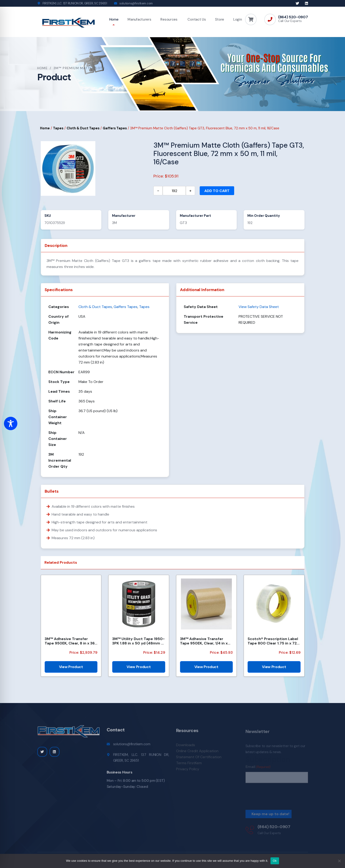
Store (219, 19)
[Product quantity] (174, 191)
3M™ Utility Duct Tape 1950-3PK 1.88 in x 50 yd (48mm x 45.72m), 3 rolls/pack (138, 641)
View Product (71, 667)
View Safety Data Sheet (259, 307)
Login (238, 19)
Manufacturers (139, 19)
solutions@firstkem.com (136, 3)
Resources (169, 19)
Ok (275, 861)
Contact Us (196, 19)
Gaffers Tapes (115, 128)
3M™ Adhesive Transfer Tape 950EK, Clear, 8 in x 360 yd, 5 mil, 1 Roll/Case (71, 641)
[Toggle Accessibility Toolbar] (11, 423)
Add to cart (217, 191)
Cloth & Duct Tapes (83, 128)
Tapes (58, 128)
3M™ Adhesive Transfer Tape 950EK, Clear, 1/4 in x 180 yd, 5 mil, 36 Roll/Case (204, 641)
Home (114, 19)
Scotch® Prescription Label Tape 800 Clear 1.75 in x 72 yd (273, 641)
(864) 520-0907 (293, 17)
